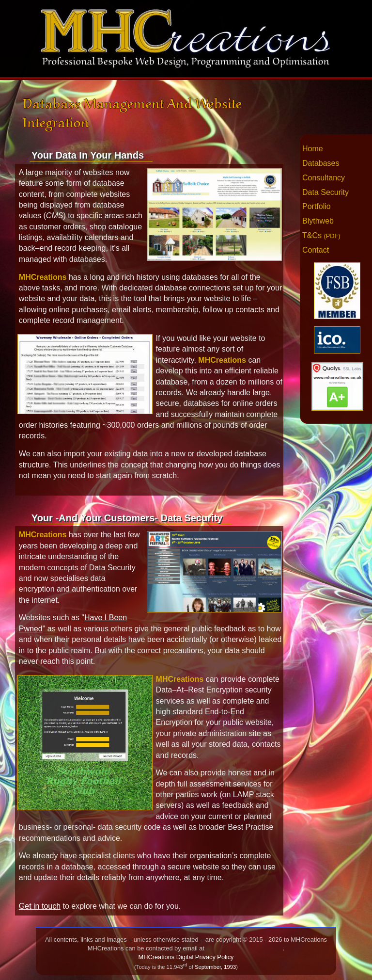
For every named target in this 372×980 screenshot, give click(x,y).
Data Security (325, 192)
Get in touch (40, 906)
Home (313, 149)
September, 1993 (215, 967)
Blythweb (318, 221)
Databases (321, 163)
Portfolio (317, 206)
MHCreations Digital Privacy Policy (186, 957)
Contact (316, 250)
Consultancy (324, 178)
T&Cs (321, 235)
